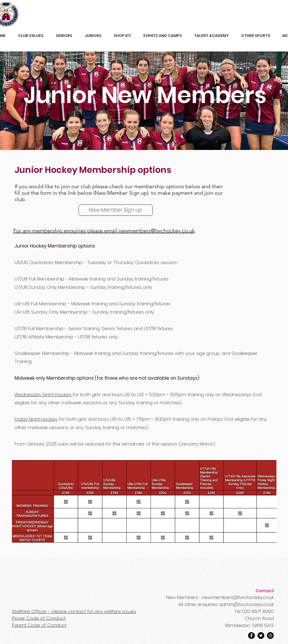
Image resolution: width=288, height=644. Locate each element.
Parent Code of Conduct (39, 625)
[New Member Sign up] (116, 210)
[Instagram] (270, 636)
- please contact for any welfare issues (74, 611)
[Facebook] (251, 636)
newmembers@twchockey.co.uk (238, 597)
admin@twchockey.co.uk (246, 604)
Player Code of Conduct (39, 618)
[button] (31, 36)
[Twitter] (261, 636)
